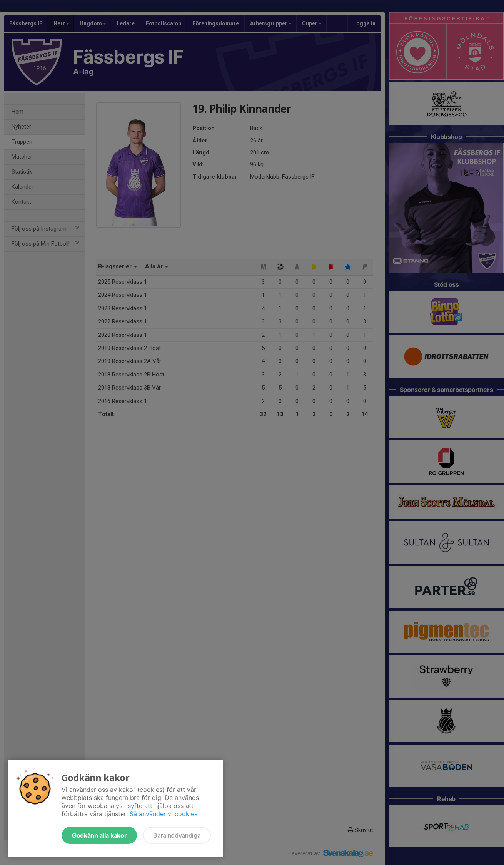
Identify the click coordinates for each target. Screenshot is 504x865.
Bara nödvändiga (177, 835)
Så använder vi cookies (164, 814)
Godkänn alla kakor (99, 835)
